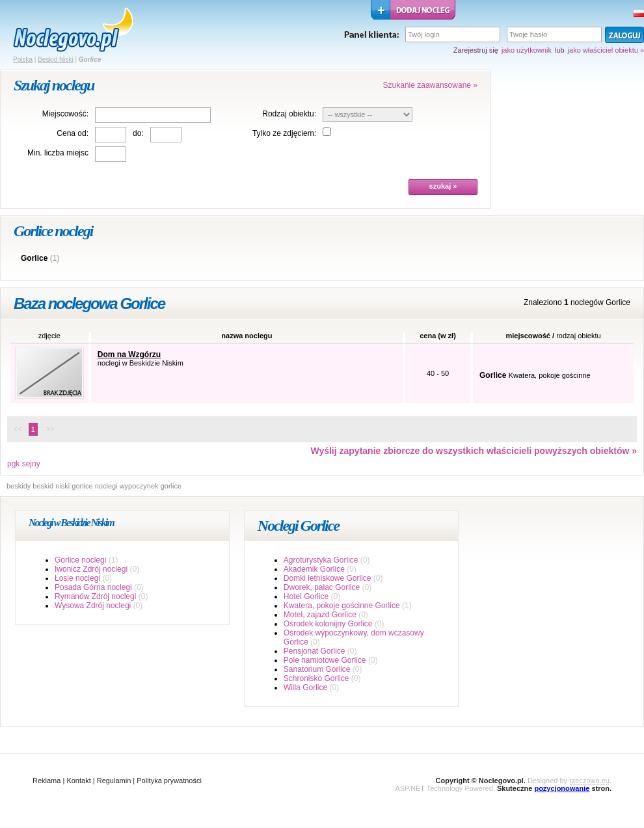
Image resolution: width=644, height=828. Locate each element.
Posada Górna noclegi (93, 587)
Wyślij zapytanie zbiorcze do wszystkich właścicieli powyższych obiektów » (474, 451)
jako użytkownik (527, 50)
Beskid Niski (55, 60)
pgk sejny (24, 464)
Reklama (47, 781)
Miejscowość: (65, 114)
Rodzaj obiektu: (289, 114)
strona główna (73, 30)
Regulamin (114, 781)
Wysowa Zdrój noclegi (93, 606)
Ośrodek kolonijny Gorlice (328, 624)
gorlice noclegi (94, 486)
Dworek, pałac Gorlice (322, 587)
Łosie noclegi (77, 578)
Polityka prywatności (169, 781)
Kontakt (78, 781)
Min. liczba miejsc (58, 153)
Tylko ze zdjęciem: (284, 133)
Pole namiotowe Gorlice (325, 660)
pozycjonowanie (562, 788)
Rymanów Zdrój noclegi (95, 596)
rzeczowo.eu (589, 781)
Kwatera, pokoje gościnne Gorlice (342, 606)
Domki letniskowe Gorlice (328, 578)
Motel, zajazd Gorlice (320, 615)
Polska (23, 60)
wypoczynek (139, 486)
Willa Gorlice (305, 688)
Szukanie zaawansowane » (430, 85)
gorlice (171, 486)
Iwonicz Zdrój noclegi (91, 569)
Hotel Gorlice (306, 596)
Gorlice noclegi (80, 560)
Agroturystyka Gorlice (321, 560)
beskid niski (51, 486)
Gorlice (34, 258)
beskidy (19, 486)
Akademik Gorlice (314, 569)
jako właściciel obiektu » (606, 50)
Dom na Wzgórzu (129, 354)
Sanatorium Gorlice (317, 669)
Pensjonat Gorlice (315, 651)
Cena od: (73, 133)
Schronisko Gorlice (316, 678)
